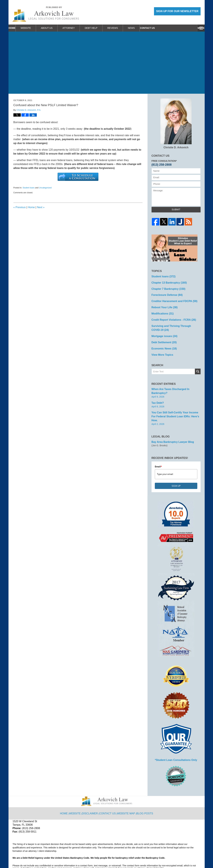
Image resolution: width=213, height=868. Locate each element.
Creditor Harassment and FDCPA (172, 299)
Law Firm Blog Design (185, 857)
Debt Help (101, 28)
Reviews (122, 28)
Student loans (29, 188)
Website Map (126, 793)
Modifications (161, 310)
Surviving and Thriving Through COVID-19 (175, 324)
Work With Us (163, 28)
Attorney (78, 28)
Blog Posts (144, 793)
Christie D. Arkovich (176, 124)
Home (17, 28)
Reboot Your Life (163, 305)
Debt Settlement (163, 337)
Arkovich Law (46, 857)
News (141, 28)
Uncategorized (45, 188)
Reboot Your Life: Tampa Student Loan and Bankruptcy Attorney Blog (46, 14)
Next (41, 207)
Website (35, 28)
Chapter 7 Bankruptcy (166, 287)
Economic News (163, 342)
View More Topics (161, 348)
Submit (176, 209)
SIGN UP (176, 469)
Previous (20, 207)
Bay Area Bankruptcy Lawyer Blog (170, 425)
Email (158, 450)
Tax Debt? (157, 391)
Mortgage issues (163, 331)
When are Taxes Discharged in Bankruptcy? (175, 382)
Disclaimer (92, 793)
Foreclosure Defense (165, 293)
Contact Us (189, 28)
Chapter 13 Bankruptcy (167, 282)
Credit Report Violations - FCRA (171, 316)
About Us (56, 28)
